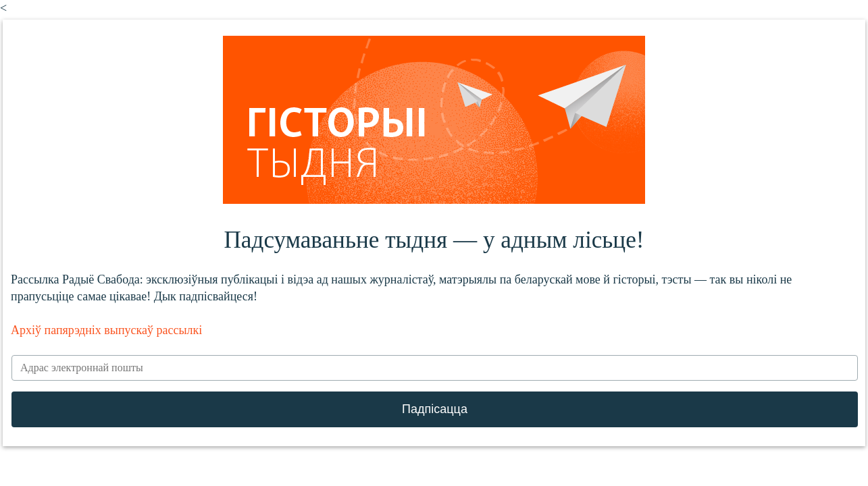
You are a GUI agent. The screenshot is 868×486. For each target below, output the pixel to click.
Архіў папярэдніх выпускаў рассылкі (106, 330)
